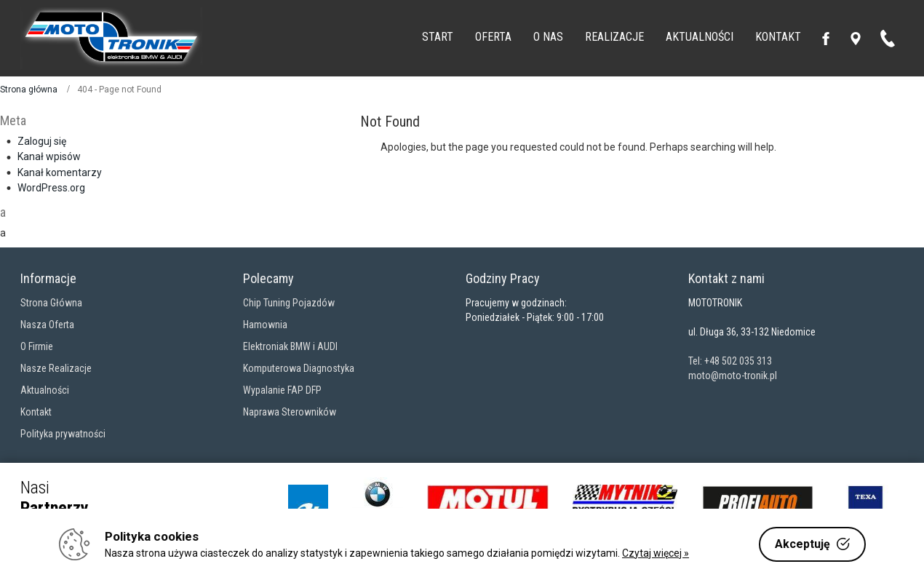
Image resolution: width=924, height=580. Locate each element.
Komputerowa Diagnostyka (299, 368)
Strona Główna (51, 303)
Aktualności (45, 390)
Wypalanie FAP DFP (282, 390)
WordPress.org (51, 188)
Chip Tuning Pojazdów (289, 303)
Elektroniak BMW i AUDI (290, 346)
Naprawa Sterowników (290, 412)
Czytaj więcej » (656, 553)
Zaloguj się (42, 141)
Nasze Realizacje (56, 368)
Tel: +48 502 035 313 (730, 361)
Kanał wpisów (49, 156)
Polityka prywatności (63, 434)
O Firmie (37, 346)
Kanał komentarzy (60, 172)
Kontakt (36, 412)
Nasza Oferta (47, 325)
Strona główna (29, 90)
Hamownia (265, 325)
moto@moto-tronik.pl (733, 376)
